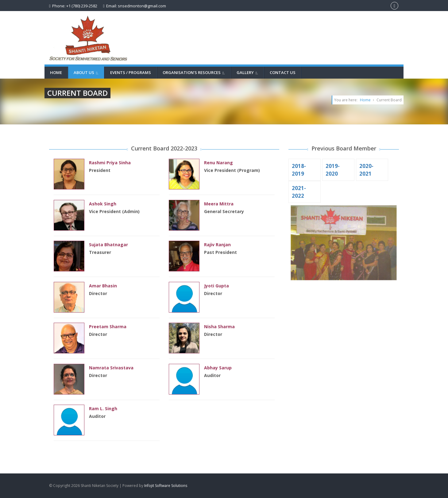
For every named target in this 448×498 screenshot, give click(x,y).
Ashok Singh (103, 204)
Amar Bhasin (103, 286)
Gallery (248, 72)
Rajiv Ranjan (217, 245)
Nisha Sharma (219, 327)
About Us (87, 72)
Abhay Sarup (218, 368)
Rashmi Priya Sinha (110, 163)
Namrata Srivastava (111, 368)
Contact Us (283, 72)
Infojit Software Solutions (166, 486)
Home (56, 72)
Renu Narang (218, 163)
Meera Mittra (219, 204)
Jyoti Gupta (216, 286)
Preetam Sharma (108, 327)
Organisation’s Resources (195, 72)
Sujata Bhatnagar (108, 245)
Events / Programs (131, 72)
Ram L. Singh (103, 409)
